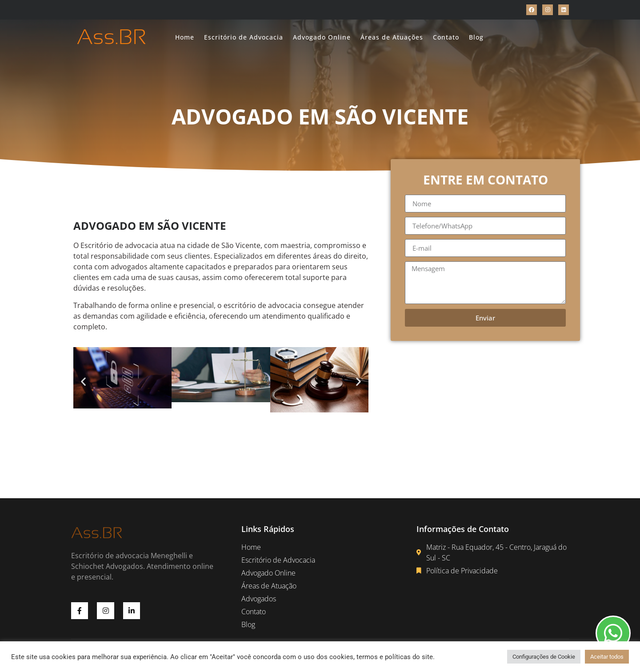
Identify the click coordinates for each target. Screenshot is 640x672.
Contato (446, 37)
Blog (476, 37)
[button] (83, 382)
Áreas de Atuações (392, 37)
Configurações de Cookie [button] (544, 657)
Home (185, 37)
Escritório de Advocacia (244, 37)
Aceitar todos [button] (607, 657)
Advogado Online (322, 37)
